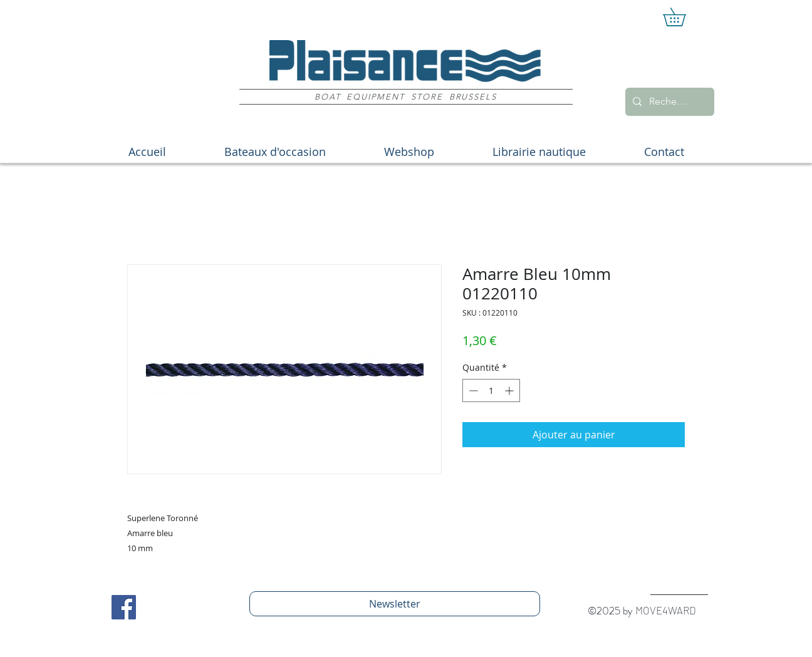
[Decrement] (472, 391)
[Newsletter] (395, 604)
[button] (683, 17)
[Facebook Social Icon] (124, 607)
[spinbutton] (491, 391)
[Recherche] (669, 102)
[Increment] (510, 391)
